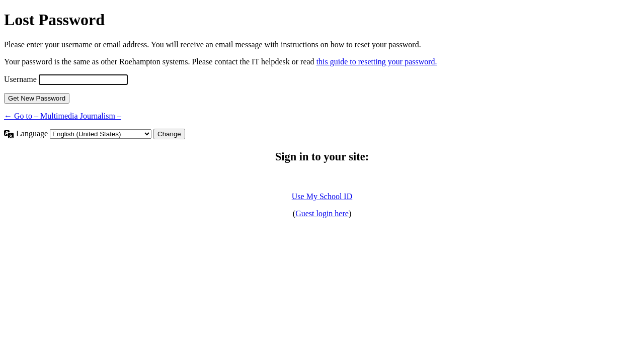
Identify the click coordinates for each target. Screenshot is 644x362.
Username (20, 79)
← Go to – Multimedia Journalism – (63, 116)
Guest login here (322, 213)
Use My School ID (322, 196)
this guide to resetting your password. (377, 62)
